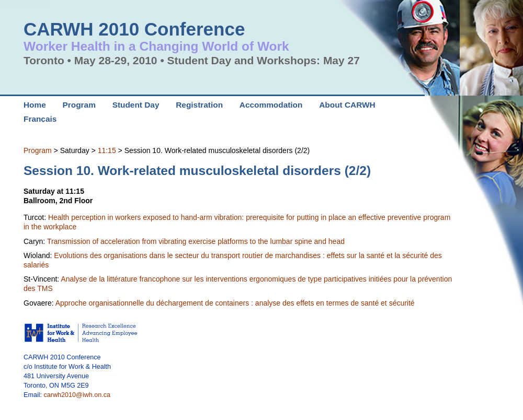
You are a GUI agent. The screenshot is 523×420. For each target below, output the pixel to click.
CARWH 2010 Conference (134, 29)
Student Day (136, 105)
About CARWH (347, 105)
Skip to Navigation (24, 5)
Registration (199, 105)
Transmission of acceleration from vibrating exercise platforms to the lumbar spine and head (196, 241)
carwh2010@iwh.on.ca (77, 395)
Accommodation (271, 105)
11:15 (107, 150)
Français (40, 119)
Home (35, 105)
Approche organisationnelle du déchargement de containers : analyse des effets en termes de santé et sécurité (235, 303)
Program (38, 150)
